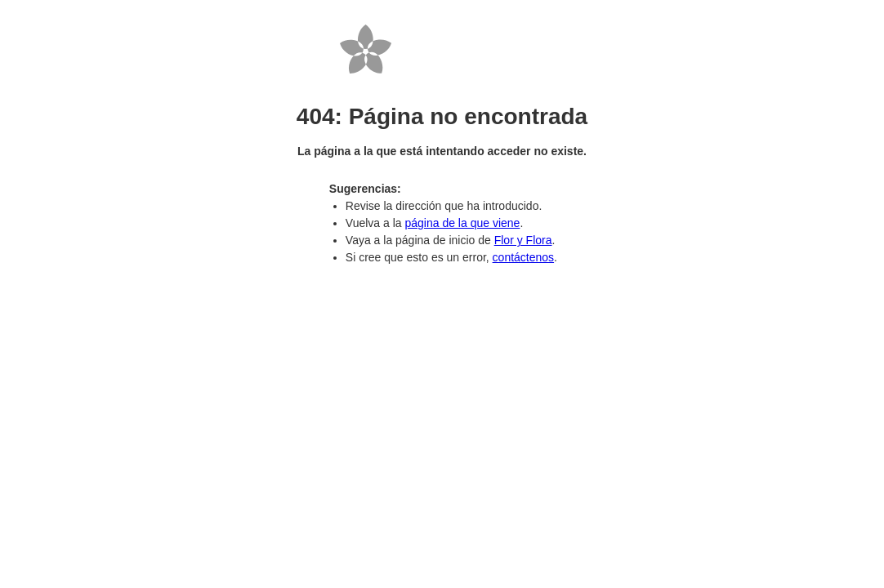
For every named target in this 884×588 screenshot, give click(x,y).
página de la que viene (462, 223)
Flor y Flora (523, 240)
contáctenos (524, 257)
